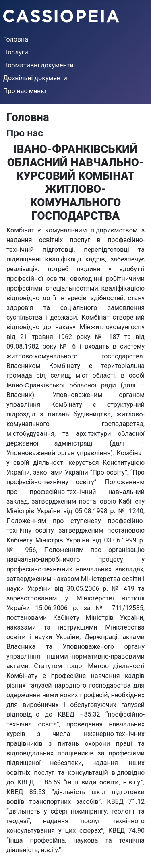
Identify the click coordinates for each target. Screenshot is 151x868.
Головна (16, 39)
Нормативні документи (38, 65)
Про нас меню (25, 91)
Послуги (16, 52)
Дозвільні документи (35, 78)
